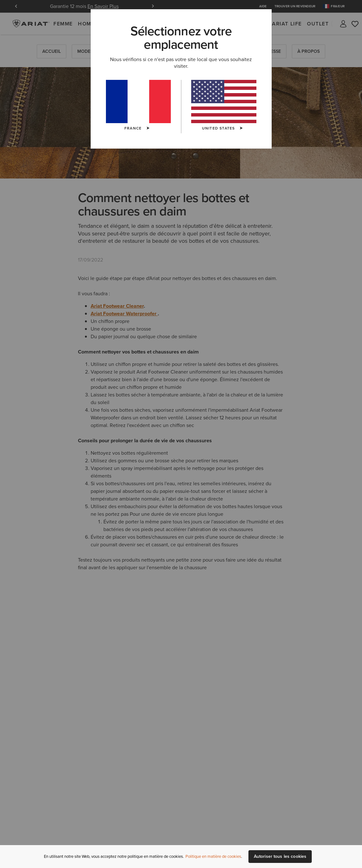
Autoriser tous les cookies (280, 856)
